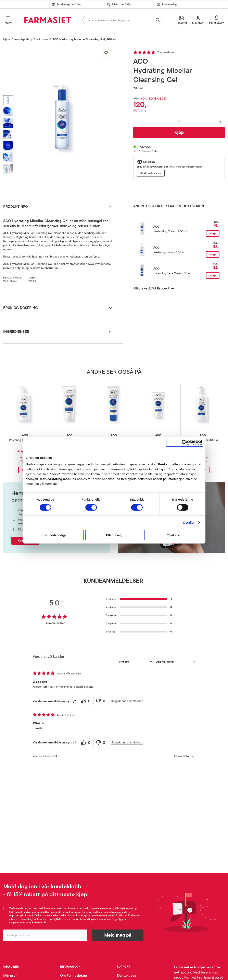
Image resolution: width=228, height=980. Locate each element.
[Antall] (179, 122)
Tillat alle (174, 535)
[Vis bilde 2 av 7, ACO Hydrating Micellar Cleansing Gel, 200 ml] (8, 112)
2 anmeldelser (166, 52)
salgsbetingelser (18, 923)
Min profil (11, 976)
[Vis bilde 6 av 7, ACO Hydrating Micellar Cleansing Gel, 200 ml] (8, 157)
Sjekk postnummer (151, 173)
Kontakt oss (126, 976)
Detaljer (189, 522)
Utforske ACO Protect (151, 288)
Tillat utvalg (114, 535)
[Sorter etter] (135, 662)
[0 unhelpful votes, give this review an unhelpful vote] (101, 701)
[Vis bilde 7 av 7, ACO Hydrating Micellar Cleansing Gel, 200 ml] (8, 169)
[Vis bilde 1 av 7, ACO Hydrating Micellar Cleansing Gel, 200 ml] (8, 100)
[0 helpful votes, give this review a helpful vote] (86, 701)
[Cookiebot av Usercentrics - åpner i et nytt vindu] (185, 443)
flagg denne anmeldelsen (127, 701)
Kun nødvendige (55, 535)
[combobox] (122, 20)
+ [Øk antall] (220, 122)
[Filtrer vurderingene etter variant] (175, 662)
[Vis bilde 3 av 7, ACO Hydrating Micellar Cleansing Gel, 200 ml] (8, 123)
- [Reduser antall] (138, 122)
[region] (64, 120)
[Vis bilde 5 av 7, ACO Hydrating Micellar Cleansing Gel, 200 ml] (8, 146)
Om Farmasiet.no (74, 976)
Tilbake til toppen (185, 756)
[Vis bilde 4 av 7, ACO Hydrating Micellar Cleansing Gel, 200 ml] (8, 134)
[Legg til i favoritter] (106, 53)
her (121, 919)
